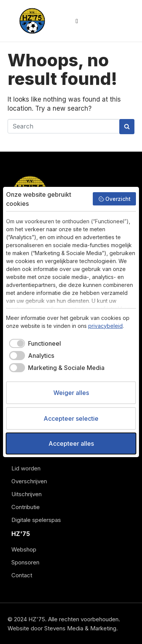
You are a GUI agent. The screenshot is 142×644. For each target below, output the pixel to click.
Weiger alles (71, 393)
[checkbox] (34, 343)
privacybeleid (105, 326)
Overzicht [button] (115, 199)
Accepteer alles (71, 443)
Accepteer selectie (71, 418)
